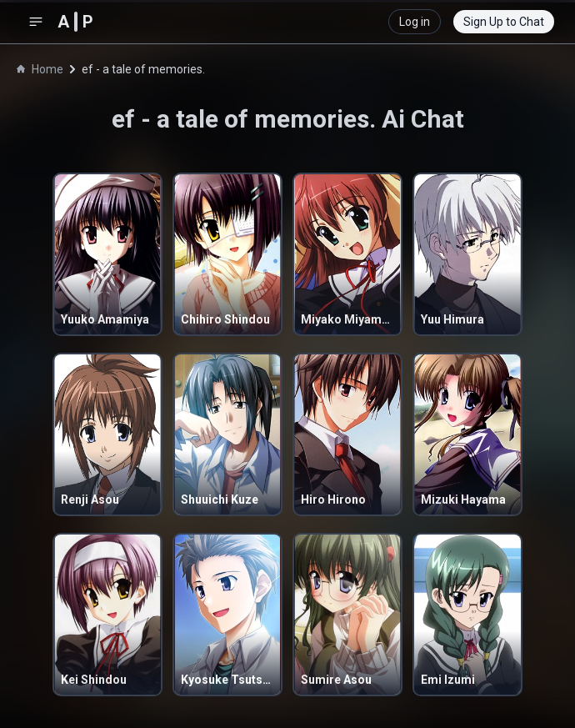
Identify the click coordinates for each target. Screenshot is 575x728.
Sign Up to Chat (504, 22)
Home (40, 69)
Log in (415, 22)
